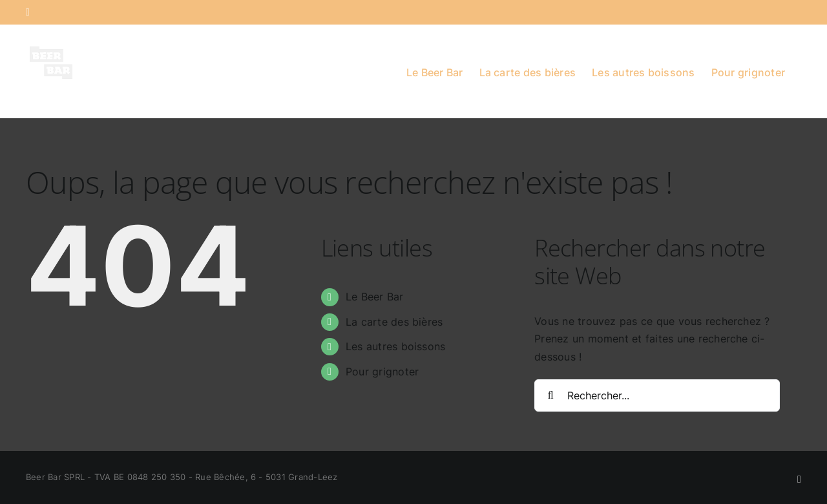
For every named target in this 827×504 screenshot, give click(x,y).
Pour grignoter (382, 372)
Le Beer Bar (375, 297)
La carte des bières (394, 322)
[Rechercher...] (657, 395)
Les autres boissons (396, 346)
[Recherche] (550, 395)
